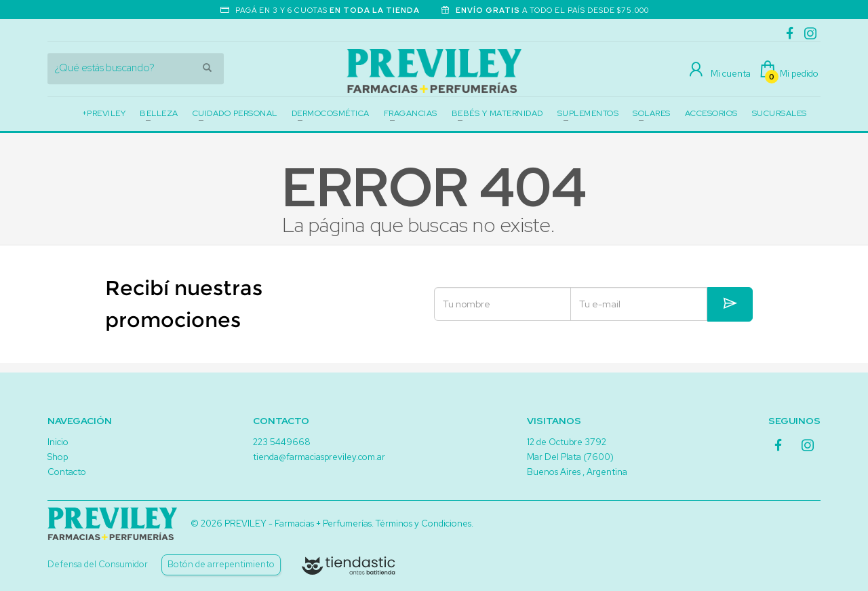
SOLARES (652, 113)
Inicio (58, 442)
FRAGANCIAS (411, 113)
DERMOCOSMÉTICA (331, 113)
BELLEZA (159, 113)
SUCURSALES (780, 113)
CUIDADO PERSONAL (235, 113)
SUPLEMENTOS (588, 113)
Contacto (67, 472)
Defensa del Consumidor (98, 564)
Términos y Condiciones (423, 523)
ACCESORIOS (711, 113)
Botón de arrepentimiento (221, 564)
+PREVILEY (104, 113)
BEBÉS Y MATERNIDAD (497, 113)
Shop (58, 457)
